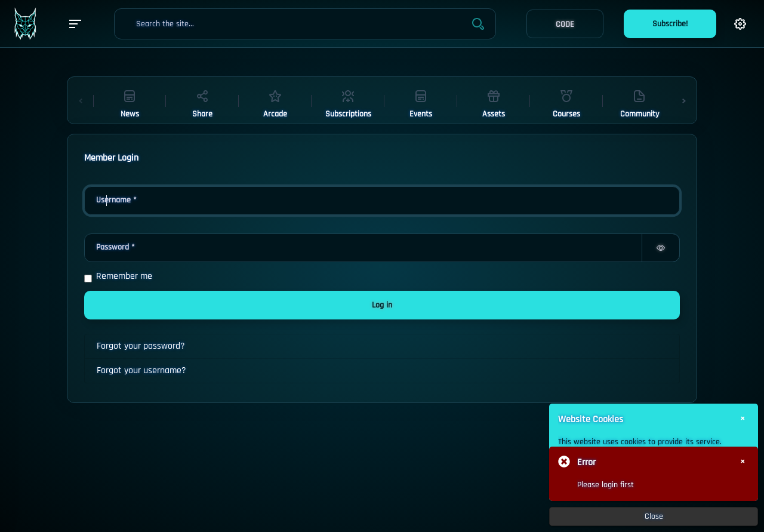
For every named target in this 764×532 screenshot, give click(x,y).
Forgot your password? (141, 346)
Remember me (124, 276)
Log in (382, 305)
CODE (565, 24)
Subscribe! (670, 24)
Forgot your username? (141, 370)
